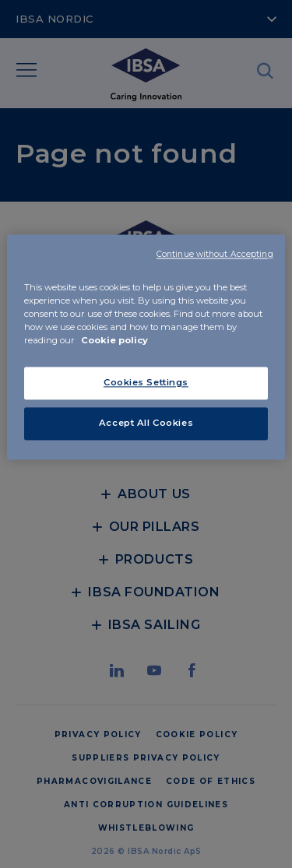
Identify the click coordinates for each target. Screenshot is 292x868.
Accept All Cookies (146, 423)
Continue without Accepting (215, 254)
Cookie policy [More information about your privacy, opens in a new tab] (114, 341)
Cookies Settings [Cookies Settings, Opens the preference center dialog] (146, 383)
